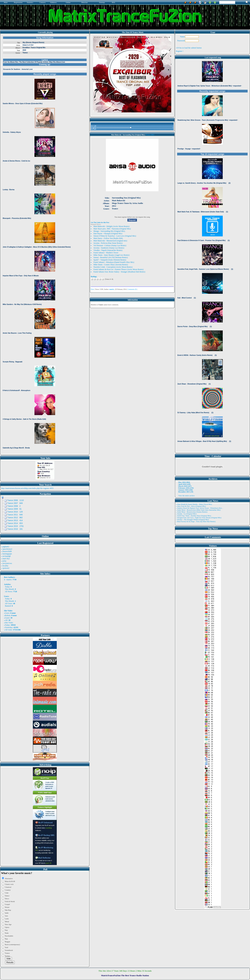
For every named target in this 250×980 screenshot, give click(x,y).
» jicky (4, 561)
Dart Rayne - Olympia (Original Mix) (108, 234)
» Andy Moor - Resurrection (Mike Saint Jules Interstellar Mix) (198, 510)
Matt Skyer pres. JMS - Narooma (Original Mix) (112, 229)
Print (92, 289)
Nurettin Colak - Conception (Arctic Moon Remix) (113, 267)
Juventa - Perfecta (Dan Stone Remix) (108, 243)
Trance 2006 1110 (15, 500)
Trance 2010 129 (15, 512)
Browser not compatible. (45, 244)
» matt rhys (5, 559)
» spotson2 (5, 568)
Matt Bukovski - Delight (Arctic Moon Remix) (111, 226)
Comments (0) (132, 289)
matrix (9, 580)
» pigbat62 (5, 547)
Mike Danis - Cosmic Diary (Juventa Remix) (111, 265)
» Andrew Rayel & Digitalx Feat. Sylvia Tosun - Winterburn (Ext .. (199, 508)
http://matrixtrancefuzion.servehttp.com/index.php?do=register (25, 488)
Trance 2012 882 (15, 518)
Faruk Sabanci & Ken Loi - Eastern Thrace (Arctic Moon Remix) (118, 269)
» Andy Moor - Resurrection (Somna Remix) (192, 512)
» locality (5, 566)
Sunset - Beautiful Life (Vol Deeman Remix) (111, 257)
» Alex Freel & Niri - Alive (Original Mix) (191, 506)
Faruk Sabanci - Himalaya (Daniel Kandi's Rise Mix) (114, 262)
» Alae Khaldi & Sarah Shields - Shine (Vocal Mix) (194, 504)
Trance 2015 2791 (15, 526)
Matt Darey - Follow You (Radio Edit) (108, 238)
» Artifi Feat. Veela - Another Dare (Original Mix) (193, 516)
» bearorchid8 (6, 551)
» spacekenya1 (7, 549)
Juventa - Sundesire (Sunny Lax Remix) (109, 248)
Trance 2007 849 (15, 503)
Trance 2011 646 (15, 515)
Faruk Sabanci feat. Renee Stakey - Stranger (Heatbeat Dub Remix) (119, 272)
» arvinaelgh (6, 556)
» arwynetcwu (7, 563)
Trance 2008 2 (14, 506)
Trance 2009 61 (14, 509)
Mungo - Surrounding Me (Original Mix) (109, 231)
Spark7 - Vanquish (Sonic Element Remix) (110, 260)
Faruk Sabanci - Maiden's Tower (106, 253)
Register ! (180, 51)
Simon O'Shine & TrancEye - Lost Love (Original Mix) (115, 236)
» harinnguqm (6, 554)
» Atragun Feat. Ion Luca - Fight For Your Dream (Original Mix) (199, 518)
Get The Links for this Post (100, 222)
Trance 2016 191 (15, 529)
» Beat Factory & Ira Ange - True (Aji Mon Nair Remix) (196, 521)
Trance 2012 (150, 135)
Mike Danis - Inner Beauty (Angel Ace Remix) (111, 255)
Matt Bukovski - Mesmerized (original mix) (110, 241)
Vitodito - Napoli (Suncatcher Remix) (108, 250)
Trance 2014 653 (15, 523)
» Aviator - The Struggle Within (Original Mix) (192, 519)
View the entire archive (186, 496)
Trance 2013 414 (15, 520)
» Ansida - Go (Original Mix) (186, 514)
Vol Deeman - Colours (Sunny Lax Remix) (110, 245)
